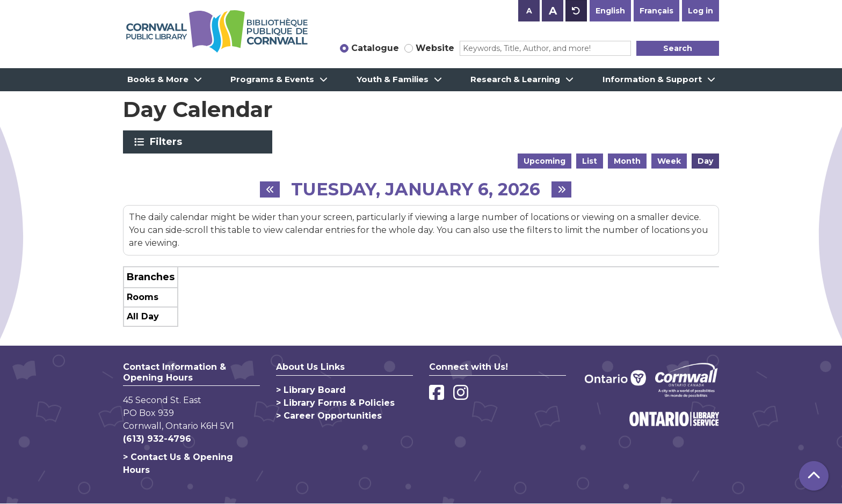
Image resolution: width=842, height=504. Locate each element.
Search (678, 48)
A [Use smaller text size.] (529, 11)
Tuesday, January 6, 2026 (416, 189)
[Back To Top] (814, 476)
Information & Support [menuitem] (652, 79)
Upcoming (545, 161)
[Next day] (561, 189)
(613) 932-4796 (157, 439)
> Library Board (311, 390)
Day (705, 161)
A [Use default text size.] (576, 11)
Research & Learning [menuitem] (515, 79)
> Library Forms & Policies (335, 403)
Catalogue (375, 48)
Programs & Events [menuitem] (272, 79)
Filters (168, 142)
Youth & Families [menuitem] (393, 79)
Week (669, 161)
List (590, 161)
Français (656, 11)
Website (435, 48)
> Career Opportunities (329, 416)
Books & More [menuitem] (158, 79)
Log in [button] (701, 11)
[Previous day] (270, 189)
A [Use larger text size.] (553, 11)
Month (627, 161)
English (610, 11)
